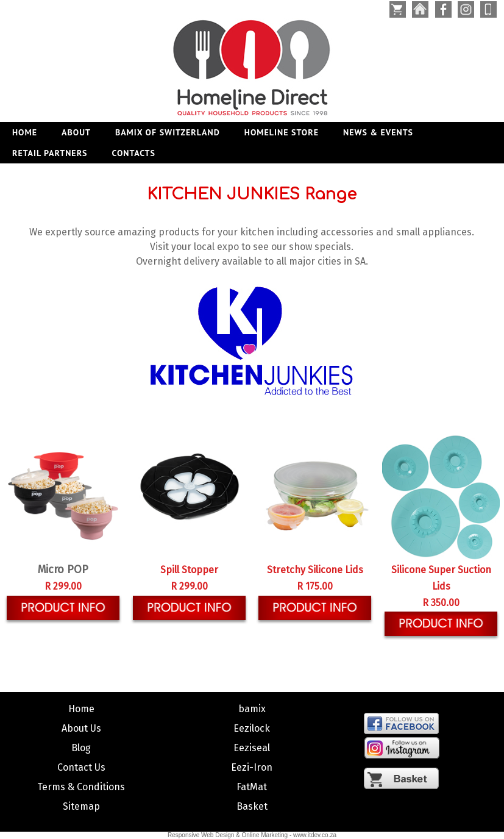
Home (25, 132)
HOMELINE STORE (282, 132)
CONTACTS (134, 153)
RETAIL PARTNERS (50, 153)
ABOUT (76, 132)
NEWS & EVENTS (378, 132)
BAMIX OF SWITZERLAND (168, 132)
